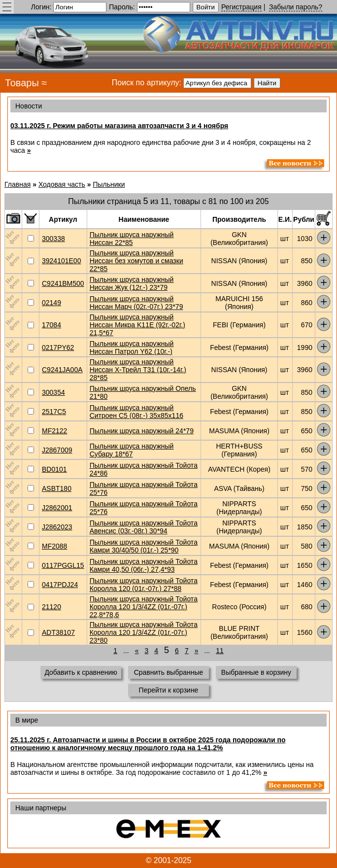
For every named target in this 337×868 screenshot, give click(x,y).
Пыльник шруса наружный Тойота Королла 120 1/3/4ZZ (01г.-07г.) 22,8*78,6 (144, 607)
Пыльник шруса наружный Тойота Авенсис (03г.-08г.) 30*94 (144, 527)
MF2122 (54, 431)
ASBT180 (57, 488)
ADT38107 (58, 632)
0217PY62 (58, 347)
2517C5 (54, 412)
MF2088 (54, 546)
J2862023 (57, 527)
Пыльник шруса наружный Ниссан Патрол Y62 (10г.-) (132, 347)
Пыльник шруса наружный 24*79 (142, 431)
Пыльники (109, 184)
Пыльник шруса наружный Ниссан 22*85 (132, 239)
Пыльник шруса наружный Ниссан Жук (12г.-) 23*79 (132, 283)
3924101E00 (61, 261)
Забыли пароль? (296, 7)
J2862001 (57, 508)
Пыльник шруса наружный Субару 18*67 (132, 450)
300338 (53, 239)
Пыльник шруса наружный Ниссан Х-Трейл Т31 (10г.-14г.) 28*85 (138, 370)
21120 (51, 607)
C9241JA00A (62, 370)
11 (220, 651)
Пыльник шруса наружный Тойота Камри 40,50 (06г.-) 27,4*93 (144, 565)
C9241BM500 (63, 283)
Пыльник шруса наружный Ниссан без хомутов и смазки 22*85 (136, 261)
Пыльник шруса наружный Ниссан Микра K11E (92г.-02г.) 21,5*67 (137, 325)
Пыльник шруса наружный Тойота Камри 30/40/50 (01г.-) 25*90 (144, 546)
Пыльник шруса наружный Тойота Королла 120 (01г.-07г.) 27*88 (144, 585)
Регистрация (241, 7)
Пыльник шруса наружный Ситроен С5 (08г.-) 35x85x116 (136, 412)
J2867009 (57, 450)
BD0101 (54, 469)
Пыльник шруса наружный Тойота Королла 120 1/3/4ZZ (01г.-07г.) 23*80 (144, 632)
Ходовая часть (62, 184)
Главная (17, 184)
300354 (53, 392)
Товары (22, 83)
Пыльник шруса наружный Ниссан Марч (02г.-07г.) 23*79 (136, 303)
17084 (51, 325)
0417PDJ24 (60, 585)
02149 (51, 303)
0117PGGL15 (63, 565)
